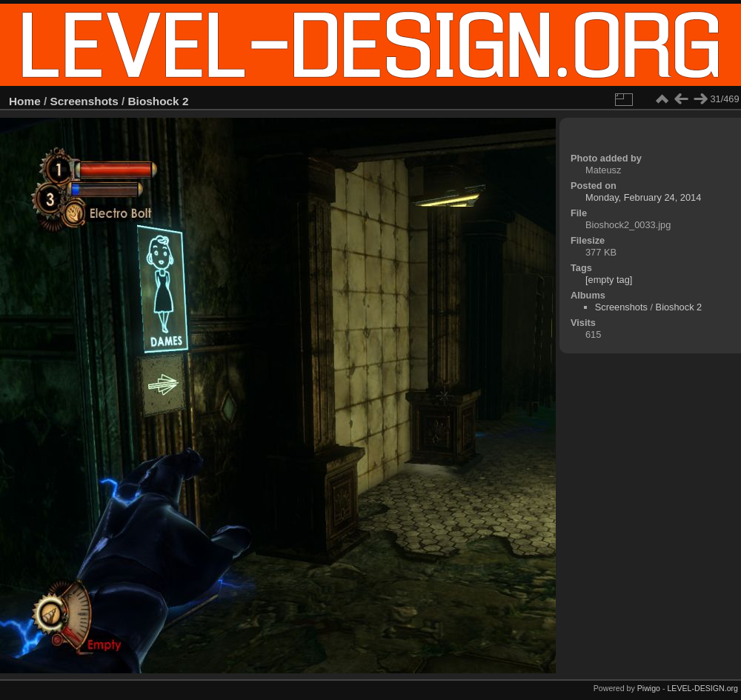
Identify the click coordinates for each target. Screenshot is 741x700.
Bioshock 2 (159, 101)
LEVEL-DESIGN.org (702, 688)
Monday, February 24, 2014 (643, 197)
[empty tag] (609, 280)
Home (25, 101)
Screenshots (84, 101)
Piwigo (649, 688)
